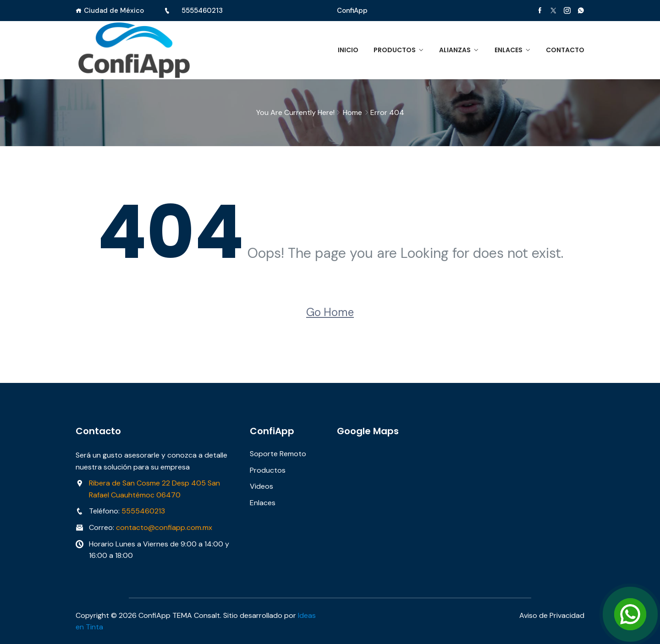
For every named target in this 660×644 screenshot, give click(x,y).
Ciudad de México (114, 11)
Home (352, 112)
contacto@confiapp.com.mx (164, 527)
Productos (394, 50)
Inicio (347, 50)
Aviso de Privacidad (552, 615)
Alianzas (454, 50)
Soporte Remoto (278, 454)
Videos (261, 486)
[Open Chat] (630, 614)
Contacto (565, 50)
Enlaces (508, 50)
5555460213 (202, 11)
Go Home (330, 312)
